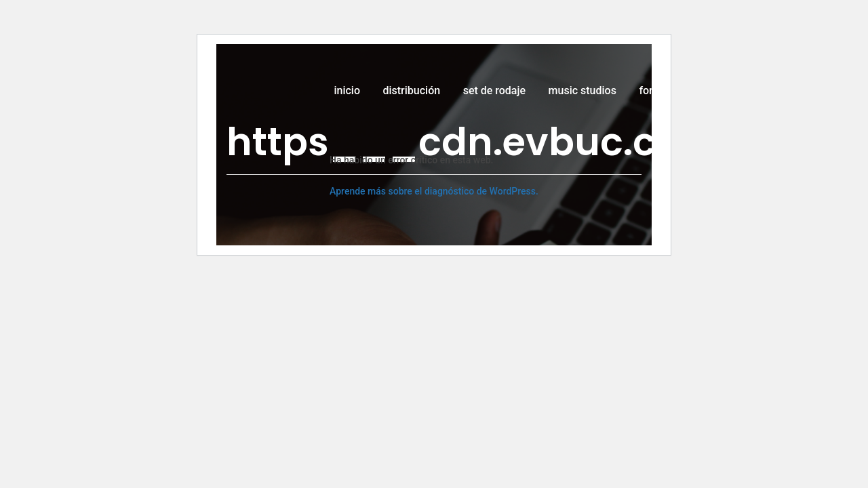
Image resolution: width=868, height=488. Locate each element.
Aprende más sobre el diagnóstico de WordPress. (434, 191)
